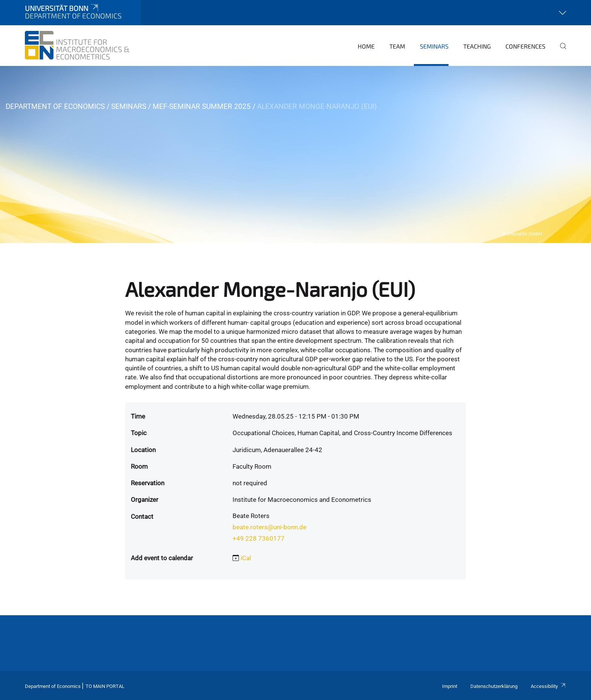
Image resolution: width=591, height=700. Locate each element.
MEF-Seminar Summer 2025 (202, 106)
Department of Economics (55, 106)
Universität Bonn (62, 8)
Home (366, 46)
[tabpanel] (295, 154)
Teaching (477, 46)
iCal (246, 558)
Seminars (434, 46)
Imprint (450, 686)
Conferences (525, 46)
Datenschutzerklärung (494, 686)
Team (397, 46)
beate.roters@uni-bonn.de (269, 527)
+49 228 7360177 (259, 538)
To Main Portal (105, 686)
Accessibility (548, 686)
